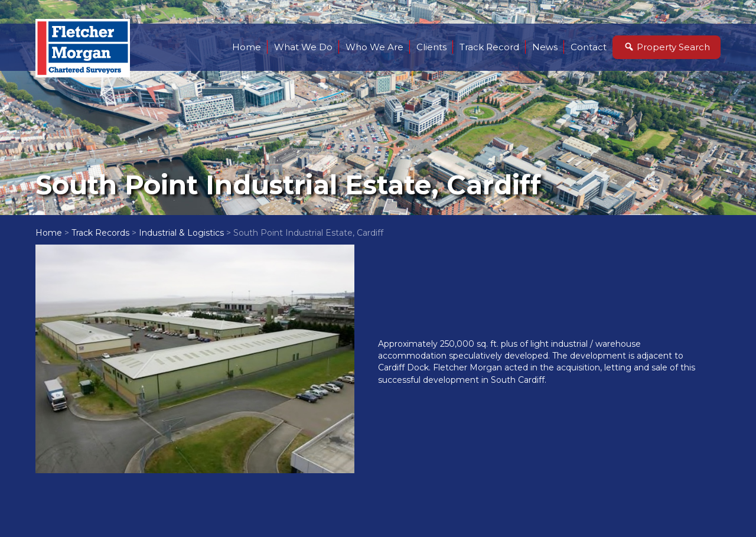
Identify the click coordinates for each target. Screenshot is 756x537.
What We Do (303, 47)
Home (247, 47)
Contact (589, 47)
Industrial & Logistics (181, 233)
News (545, 47)
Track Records (100, 233)
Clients (431, 47)
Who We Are (374, 47)
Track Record (489, 47)
